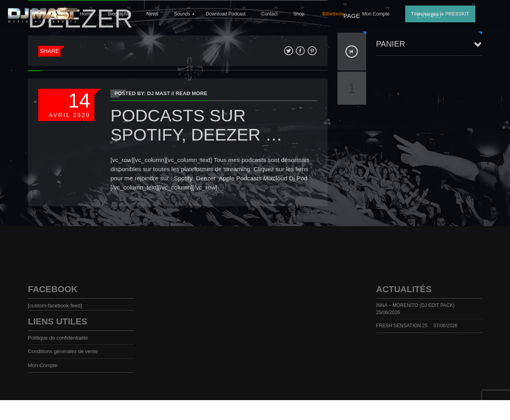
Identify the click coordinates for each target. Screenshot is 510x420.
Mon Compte (376, 14)
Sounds (182, 14)
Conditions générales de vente (63, 351)
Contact (270, 14)
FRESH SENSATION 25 (402, 326)
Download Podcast (226, 14)
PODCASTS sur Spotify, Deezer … (196, 125)
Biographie (119, 14)
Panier (391, 44)
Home (86, 14)
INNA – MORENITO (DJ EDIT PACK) (415, 305)
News (153, 14)
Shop (299, 14)
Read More (191, 93)
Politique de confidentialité (58, 338)
